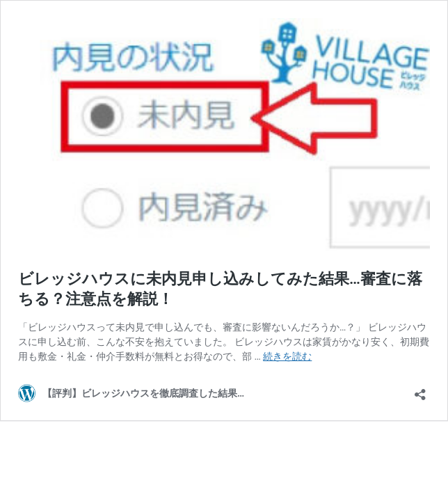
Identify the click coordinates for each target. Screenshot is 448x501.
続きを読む (287, 356)
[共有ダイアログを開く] (420, 390)
